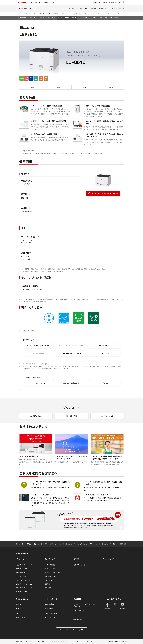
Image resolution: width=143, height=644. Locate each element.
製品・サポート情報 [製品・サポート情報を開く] (99, 2)
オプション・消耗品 (98, 18)
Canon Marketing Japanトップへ (72, 630)
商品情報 (18, 604)
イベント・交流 (20, 618)
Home (18, 544)
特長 (58, 87)
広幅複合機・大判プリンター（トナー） (93, 14)
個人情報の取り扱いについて (60, 641)
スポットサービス (105, 345)
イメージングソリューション (24, 580)
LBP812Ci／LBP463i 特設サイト (48, 18)
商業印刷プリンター (50, 576)
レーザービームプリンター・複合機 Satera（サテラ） (77, 544)
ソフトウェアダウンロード (52, 613)
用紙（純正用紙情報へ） (72, 383)
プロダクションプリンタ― (52, 572)
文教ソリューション (21, 576)
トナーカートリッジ (38, 383)
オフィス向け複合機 (25, 14)
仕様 (85, 87)
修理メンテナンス (50, 618)
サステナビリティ (79, 615)
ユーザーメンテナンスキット (71, 353)
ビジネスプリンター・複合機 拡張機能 (71, 14)
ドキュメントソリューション (24, 588)
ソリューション (72, 8)
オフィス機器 (48, 580)
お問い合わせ (20, 641)
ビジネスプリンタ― (50, 569)
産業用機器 (48, 588)
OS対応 (116, 18)
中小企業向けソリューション (24, 565)
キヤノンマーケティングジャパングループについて (85, 605)
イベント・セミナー (118, 8)
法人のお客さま (25, 8)
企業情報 (77, 599)
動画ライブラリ (34, 18)
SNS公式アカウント (115, 599)
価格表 (111, 87)
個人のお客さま (22, 599)
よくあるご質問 (49, 604)
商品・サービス (84, 8)
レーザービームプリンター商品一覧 (67, 18)
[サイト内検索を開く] (120, 2)
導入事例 (94, 8)
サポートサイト (51, 599)
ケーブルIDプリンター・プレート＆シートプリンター (119, 14)
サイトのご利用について (43, 641)
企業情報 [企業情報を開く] (112, 2)
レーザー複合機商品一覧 (85, 18)
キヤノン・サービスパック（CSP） (38, 345)
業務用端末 (48, 584)
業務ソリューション (21, 592)
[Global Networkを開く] (124, 2)
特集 (17, 613)
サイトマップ (30, 641)
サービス (18, 609)
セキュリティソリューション (24, 584)
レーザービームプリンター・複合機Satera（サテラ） (46, 14)
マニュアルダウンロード (52, 609)
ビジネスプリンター (52, 544)
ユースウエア (105, 353)
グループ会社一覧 (79, 611)
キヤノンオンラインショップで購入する (105, 193)
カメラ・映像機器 (50, 565)
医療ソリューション (21, 572)
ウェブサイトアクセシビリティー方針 (81, 641)
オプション (105, 383)
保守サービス (109, 18)
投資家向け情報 (78, 620)
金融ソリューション (21, 569)
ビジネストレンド (104, 8)
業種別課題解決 (24, 18)
